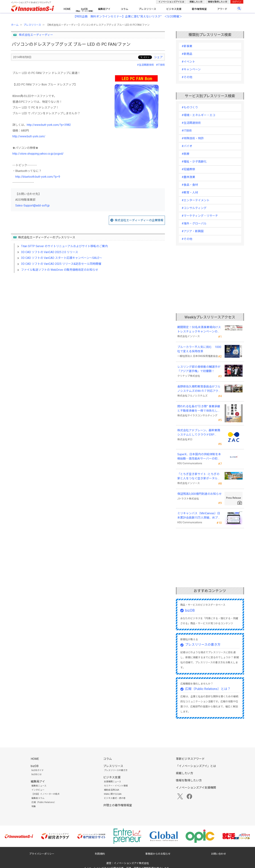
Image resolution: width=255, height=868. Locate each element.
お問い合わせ (218, 854)
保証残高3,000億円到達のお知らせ (200, 494)
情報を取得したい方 (218, 2)
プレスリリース (147, 9)
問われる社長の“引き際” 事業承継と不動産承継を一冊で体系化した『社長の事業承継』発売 (199, 409)
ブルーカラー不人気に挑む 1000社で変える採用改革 (199, 349)
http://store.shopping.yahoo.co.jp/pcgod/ (38, 154)
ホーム (15, 25)
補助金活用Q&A (111, 790)
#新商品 (187, 54)
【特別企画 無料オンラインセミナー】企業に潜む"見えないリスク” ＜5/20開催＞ (128, 16)
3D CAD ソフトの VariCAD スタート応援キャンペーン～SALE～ (62, 258)
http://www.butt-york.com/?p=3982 (49, 125)
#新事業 (187, 46)
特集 (34, 806)
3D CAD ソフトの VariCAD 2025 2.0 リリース (50, 252)
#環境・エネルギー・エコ (198, 115)
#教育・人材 (190, 193)
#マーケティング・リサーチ (200, 216)
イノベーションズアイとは (171, 2)
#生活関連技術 (145, 65)
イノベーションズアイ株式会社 (131, 863)
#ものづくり (190, 107)
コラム (124, 9)
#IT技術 (160, 65)
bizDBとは (37, 774)
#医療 (185, 154)
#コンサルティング (194, 208)
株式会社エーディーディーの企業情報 (139, 220)
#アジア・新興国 (193, 231)
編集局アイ (104, 9)
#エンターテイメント (196, 200)
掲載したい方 (196, 2)
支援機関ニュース (112, 782)
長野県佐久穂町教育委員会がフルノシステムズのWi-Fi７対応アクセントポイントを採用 (199, 389)
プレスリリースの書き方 (203, 645)
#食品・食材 (190, 185)
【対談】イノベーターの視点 (45, 794)
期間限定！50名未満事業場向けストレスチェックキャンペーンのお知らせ (199, 330)
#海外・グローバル (194, 223)
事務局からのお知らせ (158, 854)
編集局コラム (38, 798)
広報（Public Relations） (44, 802)
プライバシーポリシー (42, 854)
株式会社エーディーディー (36, 35)
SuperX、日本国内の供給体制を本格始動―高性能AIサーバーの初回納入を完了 (199, 457)
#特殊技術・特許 (193, 138)
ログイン (237, 2)
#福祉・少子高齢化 (194, 162)
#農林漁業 (188, 177)
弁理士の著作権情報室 (118, 805)
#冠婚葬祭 (188, 169)
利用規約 (100, 854)
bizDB (84, 9)
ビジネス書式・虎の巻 (115, 798)
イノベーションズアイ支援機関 (196, 788)
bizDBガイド (38, 770)
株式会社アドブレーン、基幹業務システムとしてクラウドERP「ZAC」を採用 (199, 433)
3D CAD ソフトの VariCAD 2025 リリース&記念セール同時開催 (61, 264)
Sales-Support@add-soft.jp (32, 205)
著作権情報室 (199, 9)
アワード (222, 9)
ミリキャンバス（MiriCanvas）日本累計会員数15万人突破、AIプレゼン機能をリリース (199, 516)
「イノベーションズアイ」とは (196, 766)
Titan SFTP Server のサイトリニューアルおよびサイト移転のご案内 (64, 246)
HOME (67, 9)
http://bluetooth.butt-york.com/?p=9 (38, 177)
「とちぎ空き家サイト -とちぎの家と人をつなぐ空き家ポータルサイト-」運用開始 (199, 476)
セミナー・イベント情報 (116, 786)
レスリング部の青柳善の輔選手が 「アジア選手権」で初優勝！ (199, 369)
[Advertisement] (88, 307)
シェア (158, 57)
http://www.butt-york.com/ (29, 136)
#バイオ (187, 146)
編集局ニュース (39, 786)
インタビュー (38, 790)
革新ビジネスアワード (190, 759)
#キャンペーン (191, 69)
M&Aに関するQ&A (113, 794)
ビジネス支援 (174, 9)
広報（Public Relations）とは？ (208, 689)
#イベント (188, 62)
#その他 (187, 77)
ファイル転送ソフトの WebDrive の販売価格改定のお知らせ (60, 270)
